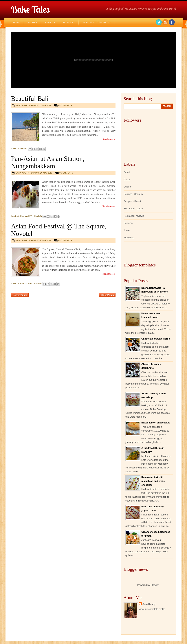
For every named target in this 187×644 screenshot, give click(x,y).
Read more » (109, 139)
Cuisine (128, 187)
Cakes (127, 180)
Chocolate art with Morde (156, 339)
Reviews (50, 22)
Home (16, 22)
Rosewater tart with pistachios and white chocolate (153, 481)
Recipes (32, 22)
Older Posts (107, 295)
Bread (127, 172)
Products (69, 22)
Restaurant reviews (134, 216)
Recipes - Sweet (132, 201)
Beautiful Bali (30, 99)
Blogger (155, 585)
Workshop (129, 238)
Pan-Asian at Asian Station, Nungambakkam (48, 162)
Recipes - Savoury (133, 194)
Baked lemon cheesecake (156, 423)
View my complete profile (152, 609)
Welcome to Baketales (97, 22)
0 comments (65, 105)
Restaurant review (31, 216)
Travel (24, 149)
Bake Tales (30, 9)
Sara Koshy (149, 604)
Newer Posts (20, 295)
